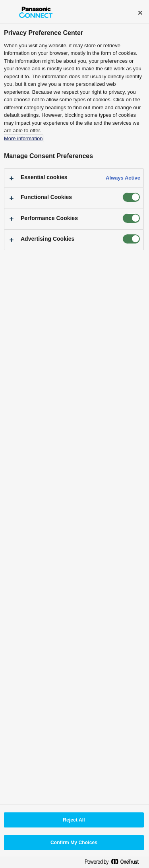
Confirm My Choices (74, 843)
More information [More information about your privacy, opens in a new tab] (23, 138)
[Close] (140, 13)
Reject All (74, 820)
